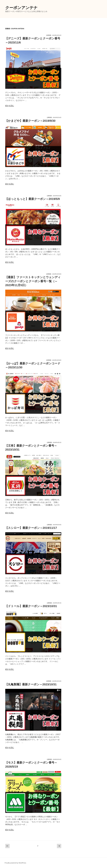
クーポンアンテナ (21, 8)
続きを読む (10, 106)
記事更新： (54, 35)
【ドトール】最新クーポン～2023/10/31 (31, 606)
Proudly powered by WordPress (15, 863)
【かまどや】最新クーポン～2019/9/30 (30, 121)
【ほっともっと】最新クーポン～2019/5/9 (32, 199)
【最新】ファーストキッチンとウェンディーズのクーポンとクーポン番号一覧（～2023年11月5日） (33, 281)
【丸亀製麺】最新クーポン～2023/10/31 (31, 684)
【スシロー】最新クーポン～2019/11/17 (31, 528)
